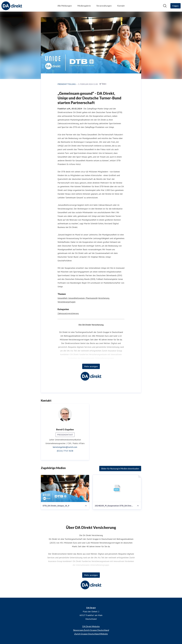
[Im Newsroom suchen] (165, 6)
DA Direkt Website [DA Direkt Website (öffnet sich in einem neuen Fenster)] (91, 626)
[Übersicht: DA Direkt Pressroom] (12, 6)
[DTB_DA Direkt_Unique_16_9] (65, 488)
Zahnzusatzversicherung (68, 313)
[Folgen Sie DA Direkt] (175, 6)
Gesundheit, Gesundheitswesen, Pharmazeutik (78, 298)
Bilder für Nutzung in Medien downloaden (120, 469)
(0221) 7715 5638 (65, 451)
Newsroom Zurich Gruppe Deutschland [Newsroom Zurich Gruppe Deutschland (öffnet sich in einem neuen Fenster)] (91, 630)
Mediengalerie (84, 6)
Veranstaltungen (104, 6)
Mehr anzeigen (91, 366)
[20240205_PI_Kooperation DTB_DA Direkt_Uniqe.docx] (117, 488)
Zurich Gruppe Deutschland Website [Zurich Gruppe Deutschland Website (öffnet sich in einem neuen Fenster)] (91, 634)
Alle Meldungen (65, 6)
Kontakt (121, 6)
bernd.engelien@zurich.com (65, 447)
